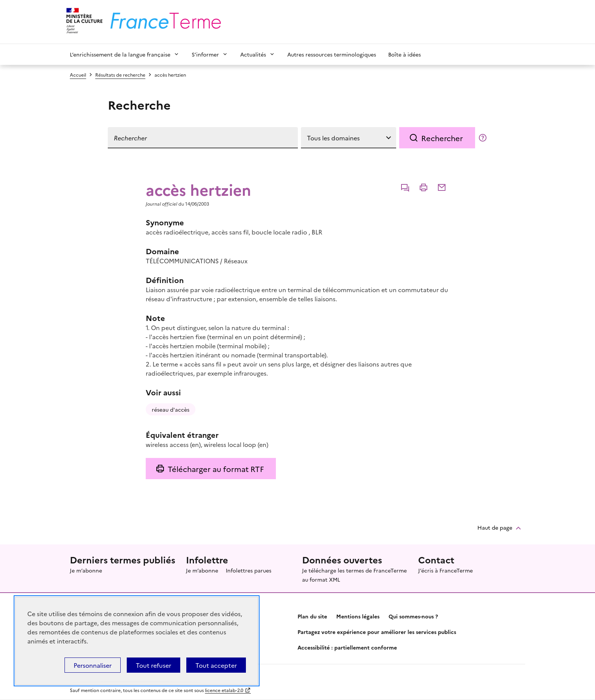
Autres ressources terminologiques (332, 54)
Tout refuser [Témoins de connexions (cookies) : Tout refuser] (153, 665)
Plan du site (312, 616)
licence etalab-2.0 (224, 690)
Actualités (253, 54)
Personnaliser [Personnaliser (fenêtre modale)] (93, 665)
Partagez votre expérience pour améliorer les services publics (377, 632)
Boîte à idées (405, 54)
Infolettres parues (249, 570)
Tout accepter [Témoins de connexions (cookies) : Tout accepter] (216, 665)
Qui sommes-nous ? (413, 616)
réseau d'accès (171, 409)
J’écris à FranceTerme (445, 570)
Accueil (78, 75)
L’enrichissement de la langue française (120, 54)
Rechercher (442, 138)
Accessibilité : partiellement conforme (347, 647)
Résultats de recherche (120, 75)
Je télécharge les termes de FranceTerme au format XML (354, 575)
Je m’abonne (86, 570)
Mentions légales (358, 616)
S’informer (205, 54)
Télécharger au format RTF (216, 469)
